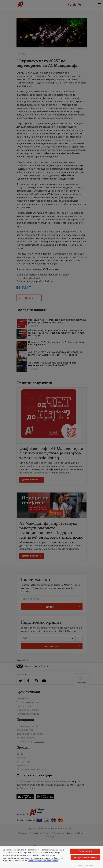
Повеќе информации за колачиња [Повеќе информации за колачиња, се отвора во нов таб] (43, 861)
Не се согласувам (85, 865)
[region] (52, 857)
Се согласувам (85, 851)
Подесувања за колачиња (85, 858)
